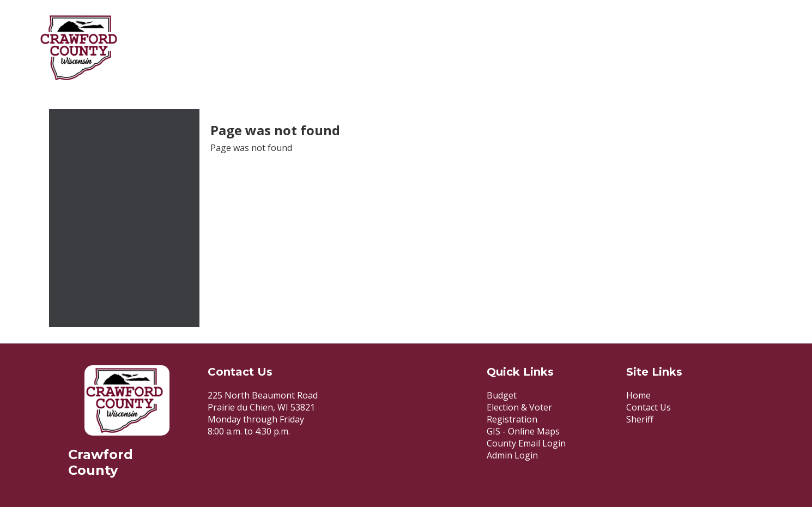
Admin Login (512, 455)
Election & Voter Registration (519, 413)
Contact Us (649, 407)
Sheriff (640, 419)
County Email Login (526, 443)
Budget (502, 395)
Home (638, 395)
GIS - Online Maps (523, 431)
